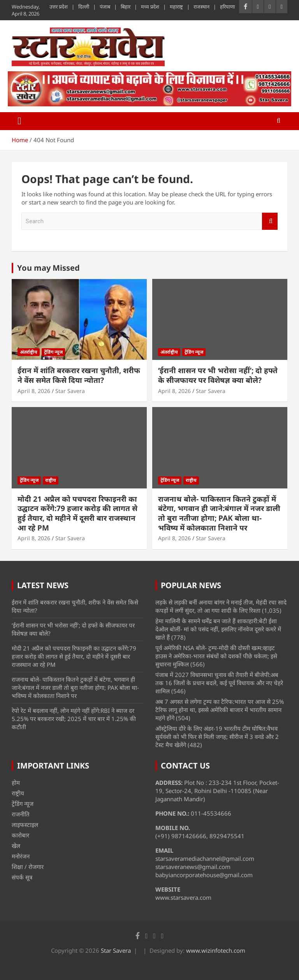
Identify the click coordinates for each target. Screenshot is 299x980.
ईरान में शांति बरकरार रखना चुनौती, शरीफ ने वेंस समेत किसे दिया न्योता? (79, 375)
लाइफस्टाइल (25, 825)
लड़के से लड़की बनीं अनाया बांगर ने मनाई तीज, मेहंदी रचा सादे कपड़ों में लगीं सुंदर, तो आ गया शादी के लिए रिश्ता (221, 606)
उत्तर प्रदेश (59, 7)
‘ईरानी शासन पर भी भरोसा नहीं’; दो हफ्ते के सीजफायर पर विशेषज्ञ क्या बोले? (218, 375)
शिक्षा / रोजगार (28, 867)
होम (16, 783)
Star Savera (70, 391)
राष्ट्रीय (51, 480)
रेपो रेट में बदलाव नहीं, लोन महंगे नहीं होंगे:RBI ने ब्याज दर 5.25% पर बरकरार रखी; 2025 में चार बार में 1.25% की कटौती (74, 719)
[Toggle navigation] (19, 121)
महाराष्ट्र (176, 7)
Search (270, 221)
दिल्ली (84, 7)
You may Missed (48, 268)
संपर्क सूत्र (22, 877)
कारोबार (20, 835)
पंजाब (105, 7)
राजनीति (21, 814)
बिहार (126, 7)
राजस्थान (201, 7)
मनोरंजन (21, 856)
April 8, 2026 (34, 391)
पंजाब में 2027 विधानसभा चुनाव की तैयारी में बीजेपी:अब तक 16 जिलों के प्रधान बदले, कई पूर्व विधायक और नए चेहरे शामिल (219, 683)
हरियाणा (227, 7)
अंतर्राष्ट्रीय (29, 352)
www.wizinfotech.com (216, 950)
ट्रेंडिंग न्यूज (53, 352)
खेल (16, 846)
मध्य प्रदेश (150, 7)
